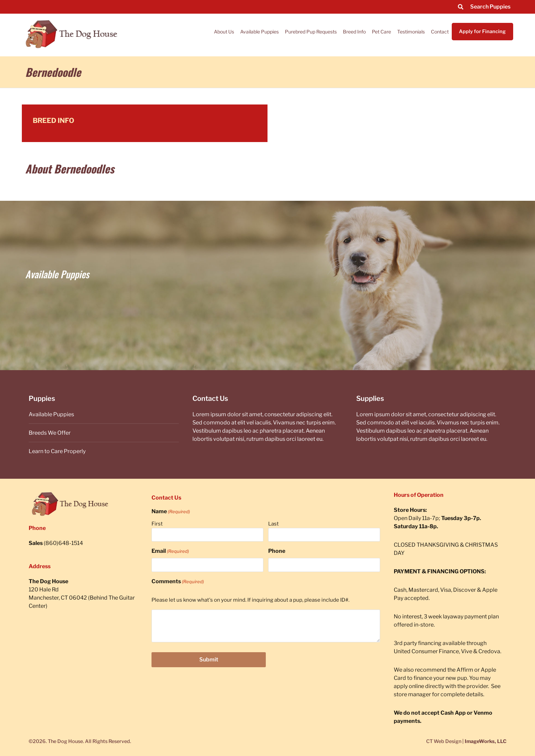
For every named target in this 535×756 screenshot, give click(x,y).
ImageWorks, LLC (486, 741)
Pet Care (381, 32)
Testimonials (411, 32)
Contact (440, 32)
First (157, 524)
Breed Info (354, 32)
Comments (178, 582)
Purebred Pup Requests (311, 32)
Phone (277, 551)
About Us (224, 32)
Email (170, 551)
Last (273, 524)
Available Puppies (259, 32)
